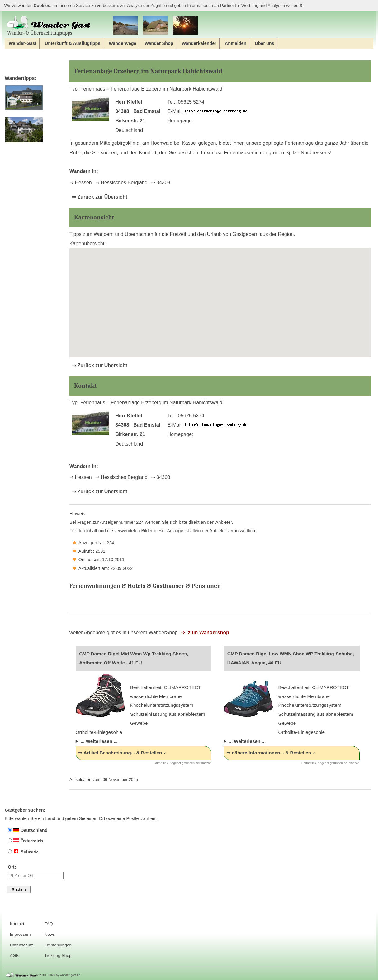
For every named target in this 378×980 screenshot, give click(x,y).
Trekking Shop (58, 956)
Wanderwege (122, 43)
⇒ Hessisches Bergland (121, 183)
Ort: (36, 872)
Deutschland (28, 830)
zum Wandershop (208, 633)
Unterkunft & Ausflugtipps (73, 43)
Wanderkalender (199, 43)
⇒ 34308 (161, 183)
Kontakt (17, 924)
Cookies (42, 5)
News (50, 934)
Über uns (264, 43)
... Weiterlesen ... (99, 741)
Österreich (25, 841)
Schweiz (23, 852)
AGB (14, 956)
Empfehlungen (58, 945)
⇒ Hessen (81, 183)
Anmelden (236, 43)
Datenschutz (21, 945)
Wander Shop (159, 43)
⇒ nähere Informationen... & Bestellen (269, 753)
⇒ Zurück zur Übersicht (99, 197)
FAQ (48, 924)
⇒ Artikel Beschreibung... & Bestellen (120, 753)
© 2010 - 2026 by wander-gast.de (58, 975)
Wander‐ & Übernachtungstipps (49, 26)
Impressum (20, 934)
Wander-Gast (23, 43)
